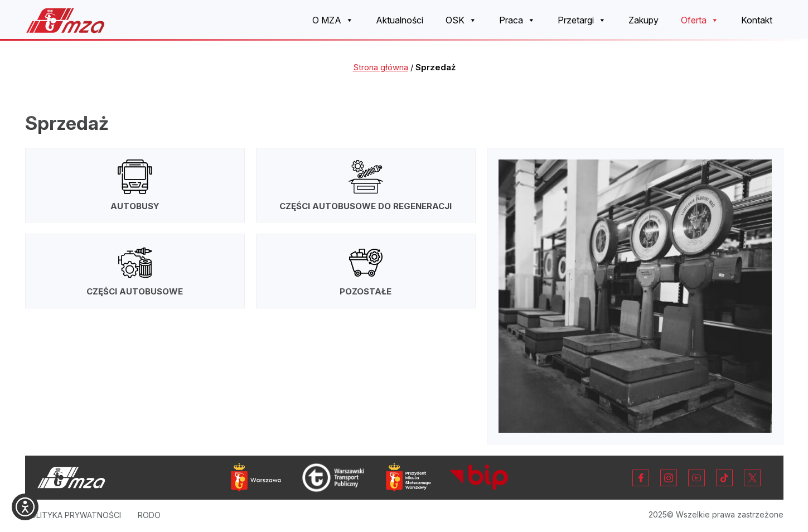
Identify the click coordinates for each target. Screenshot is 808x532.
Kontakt (757, 20)
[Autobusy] (135, 185)
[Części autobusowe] (135, 271)
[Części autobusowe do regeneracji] (366, 185)
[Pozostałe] (366, 271)
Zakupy (644, 20)
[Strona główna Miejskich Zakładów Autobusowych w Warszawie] (66, 20)
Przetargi (582, 20)
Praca (517, 20)
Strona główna (381, 67)
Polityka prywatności (73, 515)
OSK (461, 20)
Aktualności (400, 20)
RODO (149, 515)
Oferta (700, 20)
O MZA (333, 20)
